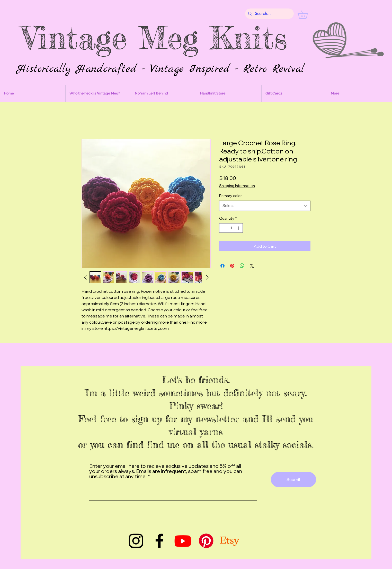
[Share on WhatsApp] (242, 266)
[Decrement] (223, 228)
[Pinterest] (206, 541)
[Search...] (269, 14)
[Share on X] (252, 266)
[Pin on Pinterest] (232, 266)
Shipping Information (237, 186)
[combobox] (265, 206)
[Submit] (293, 480)
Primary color (230, 196)
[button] (307, 15)
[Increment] (239, 228)
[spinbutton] (231, 228)
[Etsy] (230, 541)
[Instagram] (136, 541)
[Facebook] (159, 541)
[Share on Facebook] (222, 266)
